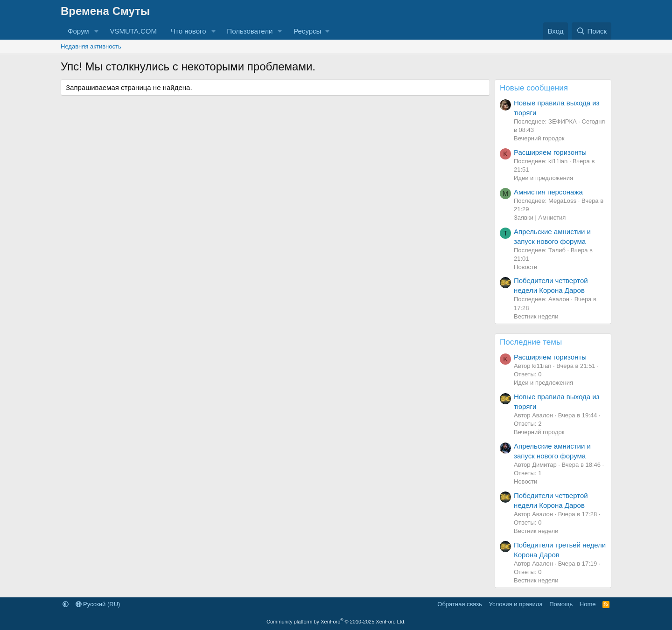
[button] (96, 31)
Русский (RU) (98, 604)
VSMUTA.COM (133, 31)
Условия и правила (516, 604)
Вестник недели (536, 316)
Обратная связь (460, 604)
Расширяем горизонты (550, 152)
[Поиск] (591, 31)
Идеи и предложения (543, 178)
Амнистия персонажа (548, 192)
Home (588, 604)
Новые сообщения (534, 88)
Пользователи (250, 31)
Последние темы (531, 342)
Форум (78, 31)
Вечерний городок (539, 138)
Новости (525, 267)
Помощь (561, 604)
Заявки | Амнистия (540, 218)
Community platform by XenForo (336, 622)
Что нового (188, 31)
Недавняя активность (91, 46)
